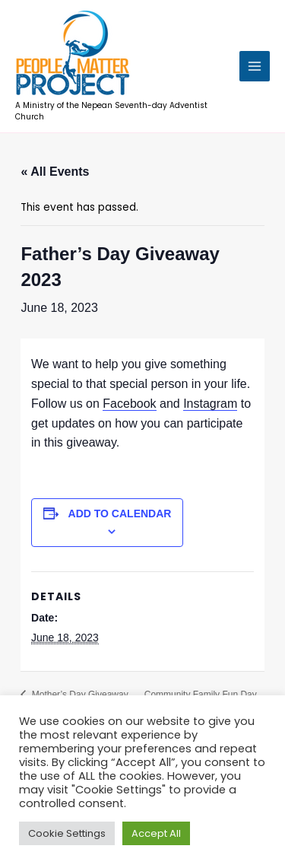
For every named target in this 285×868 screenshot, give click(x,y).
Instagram (210, 404)
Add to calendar (120, 513)
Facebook (129, 404)
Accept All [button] (156, 833)
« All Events (55, 172)
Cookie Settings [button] (67, 833)
